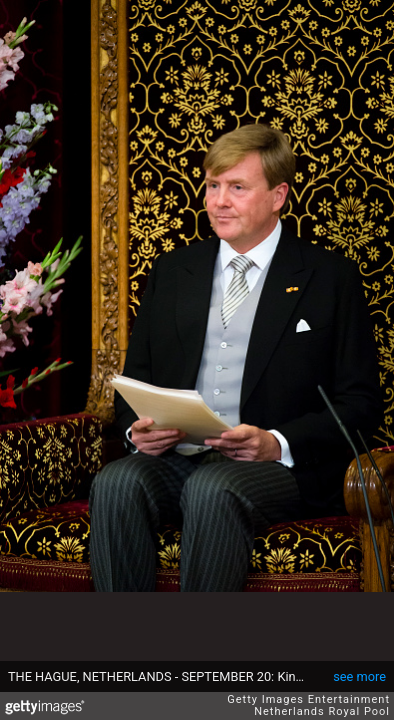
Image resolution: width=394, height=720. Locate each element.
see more (359, 676)
